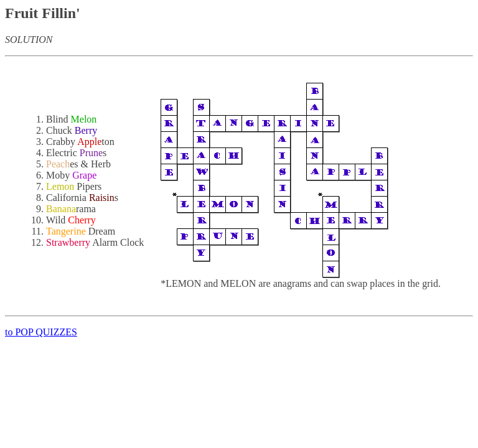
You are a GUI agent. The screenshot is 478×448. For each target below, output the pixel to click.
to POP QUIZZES (41, 332)
